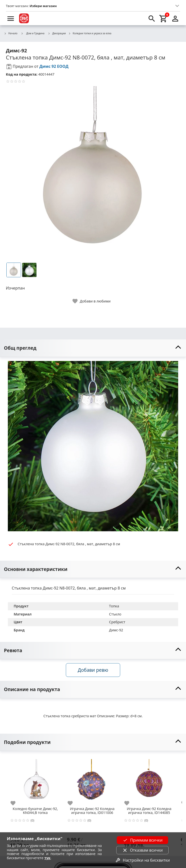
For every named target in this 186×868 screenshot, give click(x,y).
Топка (114, 606)
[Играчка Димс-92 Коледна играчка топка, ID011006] (92, 781)
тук (47, 858)
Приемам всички (142, 840)
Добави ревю (93, 670)
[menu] (11, 18)
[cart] (163, 18)
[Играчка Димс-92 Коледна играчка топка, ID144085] (149, 781)
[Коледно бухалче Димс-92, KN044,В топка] (35, 781)
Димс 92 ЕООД (54, 66)
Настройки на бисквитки (142, 860)
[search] (152, 18)
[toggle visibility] (93, 348)
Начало (11, 34)
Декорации (57, 34)
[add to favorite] (16, 803)
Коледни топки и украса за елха (90, 34)
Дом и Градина (33, 33)
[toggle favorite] (92, 301)
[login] (175, 18)
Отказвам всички (142, 850)
